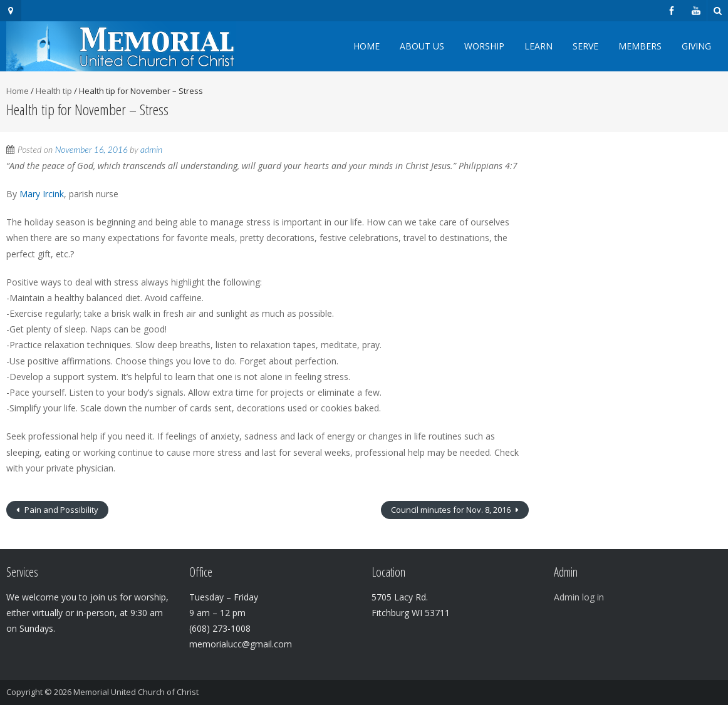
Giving (696, 46)
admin (151, 149)
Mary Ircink (40, 194)
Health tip (54, 91)
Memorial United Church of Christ (136, 692)
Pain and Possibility (60, 510)
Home (367, 46)
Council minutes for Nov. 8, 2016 (452, 510)
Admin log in (579, 597)
